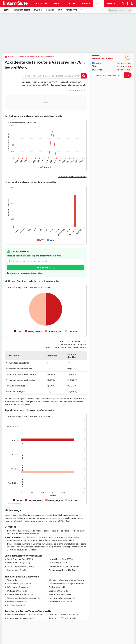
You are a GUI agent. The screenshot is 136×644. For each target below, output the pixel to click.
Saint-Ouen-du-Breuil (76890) (21, 566)
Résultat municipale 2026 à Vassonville (25, 615)
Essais (7, 10)
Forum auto (71, 10)
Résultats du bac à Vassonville (21, 618)
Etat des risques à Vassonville (20, 594)
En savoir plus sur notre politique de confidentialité (25, 273)
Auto (99, 3)
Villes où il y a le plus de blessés (72, 344)
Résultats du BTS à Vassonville (63, 618)
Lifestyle (97, 63)
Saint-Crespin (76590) (59, 563)
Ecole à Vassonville (57, 587)
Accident (20, 57)
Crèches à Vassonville (59, 591)
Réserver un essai (22, 10)
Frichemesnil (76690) (17, 570)
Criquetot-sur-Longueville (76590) (64, 566)
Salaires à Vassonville (17, 602)
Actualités (41, 3)
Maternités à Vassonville (60, 594)
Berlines (50, 10)
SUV (60, 10)
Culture (71, 3)
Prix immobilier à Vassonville (62, 598)
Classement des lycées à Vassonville (24, 598)
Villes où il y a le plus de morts (73, 341)
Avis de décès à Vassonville (19, 584)
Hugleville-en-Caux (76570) (61, 559)
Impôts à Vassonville (17, 605)
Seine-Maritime (47, 57)
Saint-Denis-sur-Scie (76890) (20, 559)
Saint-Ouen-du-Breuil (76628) (35, 85)
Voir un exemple (124, 63)
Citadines (38, 10)
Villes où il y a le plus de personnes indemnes (66, 347)
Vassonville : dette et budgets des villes (66, 584)
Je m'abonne (43, 268)
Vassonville (12, 580)
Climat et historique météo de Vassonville (68, 580)
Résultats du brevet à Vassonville (64, 615)
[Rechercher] (120, 10)
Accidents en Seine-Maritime (63, 570)
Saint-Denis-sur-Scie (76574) (45, 82)
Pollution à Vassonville (17, 591)
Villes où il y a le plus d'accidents (72, 177)
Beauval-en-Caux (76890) (19, 563)
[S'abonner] (112, 75)
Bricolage (97, 70)
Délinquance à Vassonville (19, 587)
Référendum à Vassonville (61, 602)
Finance (86, 3)
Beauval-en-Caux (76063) (72, 82)
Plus (111, 3)
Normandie (32, 57)
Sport (57, 3)
